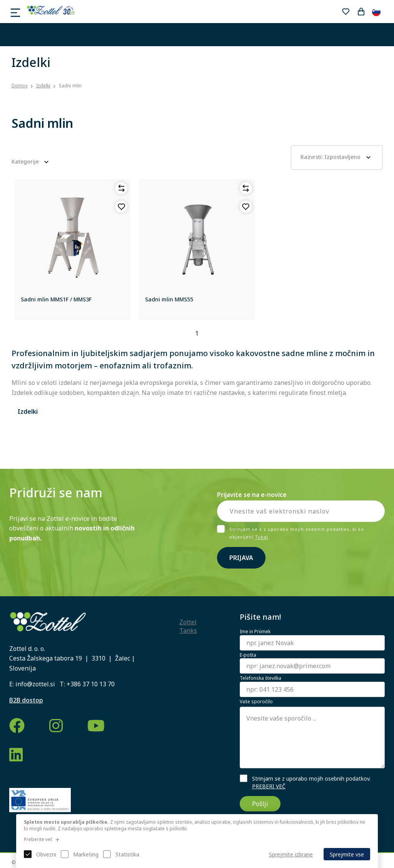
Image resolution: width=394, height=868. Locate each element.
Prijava (241, 558)
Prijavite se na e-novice (252, 495)
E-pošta (248, 655)
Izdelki (43, 86)
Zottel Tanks (188, 626)
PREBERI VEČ (269, 786)
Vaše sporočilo (256, 702)
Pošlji (260, 804)
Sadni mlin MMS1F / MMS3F (56, 299)
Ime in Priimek (255, 632)
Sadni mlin (70, 86)
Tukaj (262, 537)
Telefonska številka (260, 678)
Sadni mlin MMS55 (169, 299)
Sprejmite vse (347, 854)
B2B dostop (26, 700)
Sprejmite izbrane (291, 854)
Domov (20, 86)
